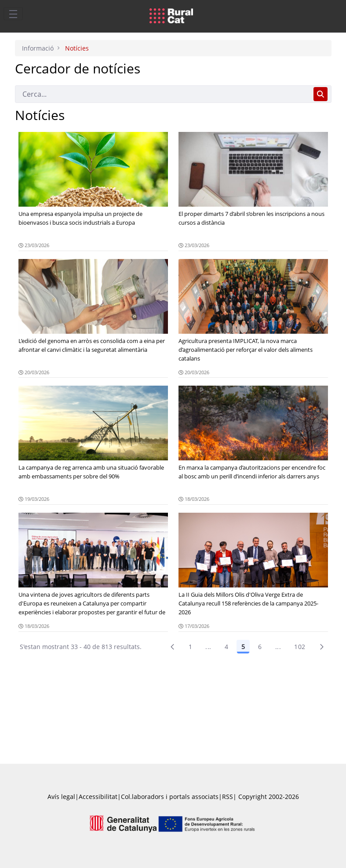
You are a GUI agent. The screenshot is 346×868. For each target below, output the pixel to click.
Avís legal (61, 797)
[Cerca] (162, 94)
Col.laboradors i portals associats (170, 797)
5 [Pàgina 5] (243, 647)
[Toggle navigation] (13, 14)
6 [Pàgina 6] (260, 647)
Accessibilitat (98, 797)
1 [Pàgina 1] (190, 647)
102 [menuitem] (300, 647)
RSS (228, 797)
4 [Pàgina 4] (226, 647)
